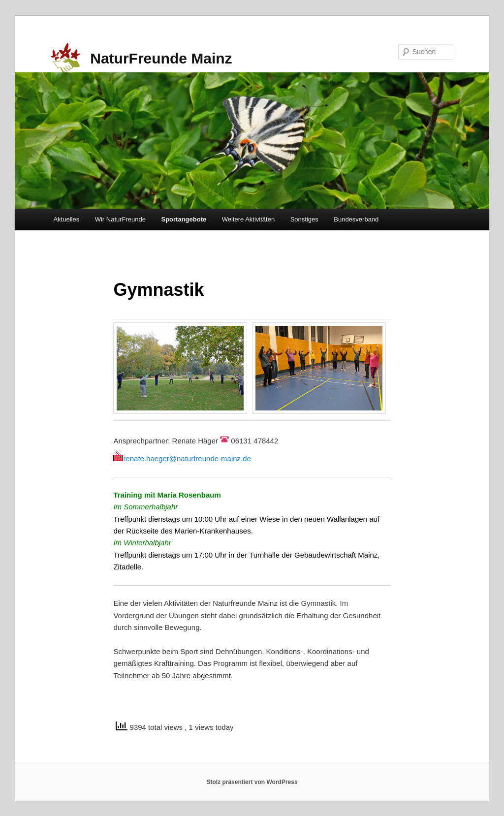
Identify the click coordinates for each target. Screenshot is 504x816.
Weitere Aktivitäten (248, 219)
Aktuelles (66, 219)
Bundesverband (356, 219)
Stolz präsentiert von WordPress (252, 782)
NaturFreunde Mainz (161, 58)
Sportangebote (184, 219)
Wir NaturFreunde (120, 219)
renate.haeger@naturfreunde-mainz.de (182, 458)
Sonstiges (304, 219)
